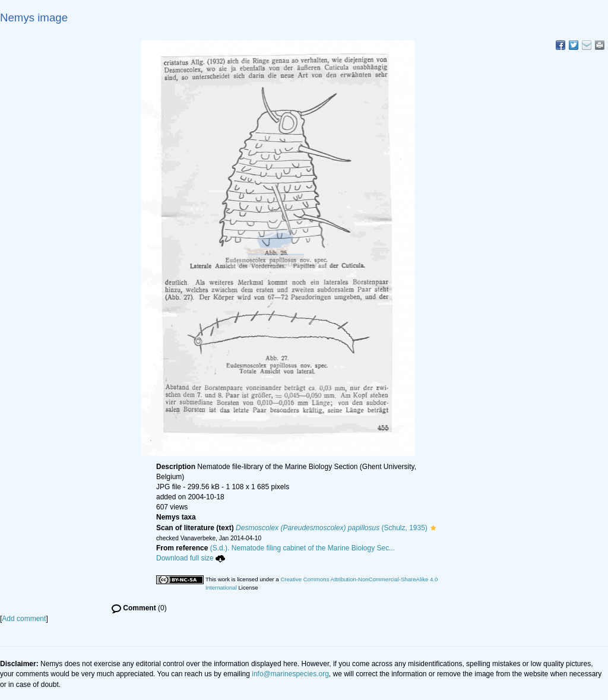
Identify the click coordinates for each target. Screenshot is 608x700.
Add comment (24, 619)
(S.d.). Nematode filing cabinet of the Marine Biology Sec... (303, 548)
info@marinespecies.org (290, 674)
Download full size (191, 558)
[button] (433, 528)
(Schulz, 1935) (332, 528)
